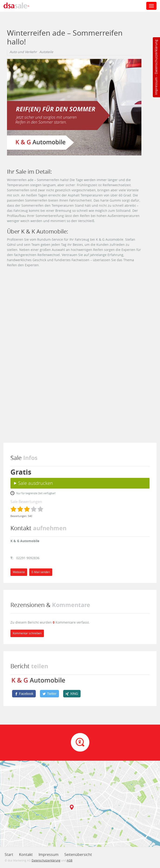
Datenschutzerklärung (156, 57)
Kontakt (26, 854)
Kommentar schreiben (27, 633)
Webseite (19, 572)
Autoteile (46, 52)
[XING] (72, 694)
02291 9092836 (28, 558)
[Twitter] (49, 694)
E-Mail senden (41, 572)
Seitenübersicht (78, 854)
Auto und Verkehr (23, 52)
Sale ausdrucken (36, 483)
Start (9, 854)
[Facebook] (24, 694)
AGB (70, 860)
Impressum (156, 86)
